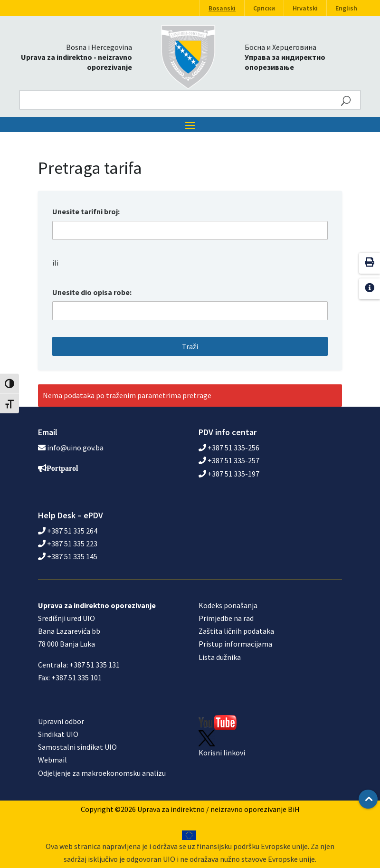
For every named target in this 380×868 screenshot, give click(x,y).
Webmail (52, 760)
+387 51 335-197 (229, 474)
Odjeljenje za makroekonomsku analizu (102, 773)
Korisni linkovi (222, 753)
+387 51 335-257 (229, 460)
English (346, 8)
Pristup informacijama (235, 644)
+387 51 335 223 (68, 544)
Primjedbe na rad (226, 618)
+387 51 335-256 (229, 448)
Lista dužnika (220, 657)
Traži (190, 346)
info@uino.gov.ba (75, 448)
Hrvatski (305, 8)
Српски (264, 8)
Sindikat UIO (58, 734)
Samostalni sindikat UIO (77, 747)
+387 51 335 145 (68, 556)
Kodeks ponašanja (228, 605)
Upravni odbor (61, 721)
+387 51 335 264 (68, 531)
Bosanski (222, 8)
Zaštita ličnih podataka (236, 631)
